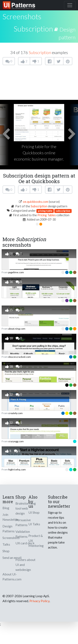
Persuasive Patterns (23, 522)
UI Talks (34, 524)
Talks (6, 544)
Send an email (12, 558)
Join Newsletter (10, 517)
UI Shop (34, 512)
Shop (6, 551)
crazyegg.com (16, 441)
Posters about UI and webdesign (25, 565)
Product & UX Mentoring (36, 541)
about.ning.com (17, 329)
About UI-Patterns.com (12, 577)
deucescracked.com (20, 357)
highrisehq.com (17, 469)
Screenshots (11, 538)
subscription (63, 211)
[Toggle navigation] (70, 5)
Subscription (33, 29)
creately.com (15, 413)
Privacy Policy (39, 601)
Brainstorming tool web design (26, 508)
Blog (6, 508)
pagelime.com (16, 272)
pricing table (45, 211)
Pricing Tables (47, 215)
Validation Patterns (23, 534)
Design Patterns (9, 529)
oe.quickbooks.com (36, 202)
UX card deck (25, 543)
